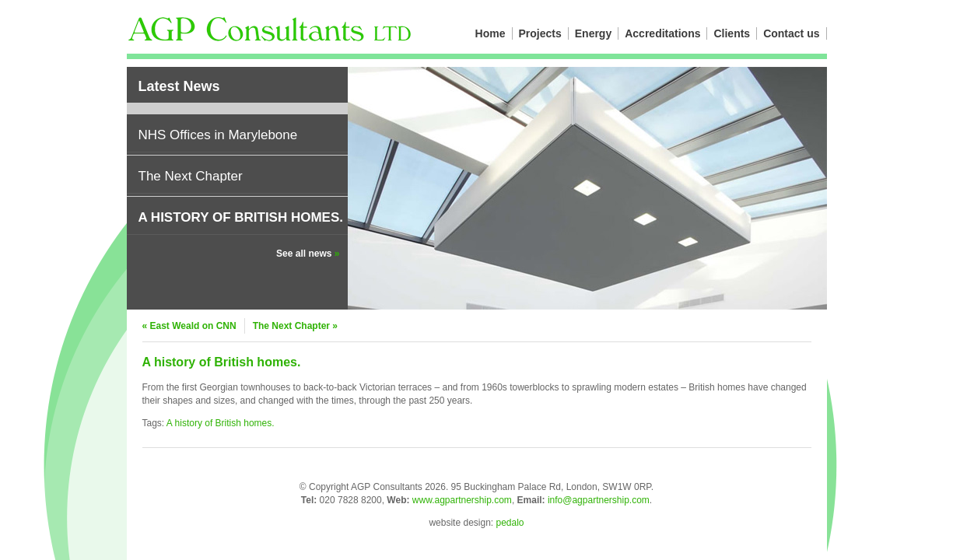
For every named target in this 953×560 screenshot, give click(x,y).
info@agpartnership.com (599, 500)
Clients (732, 33)
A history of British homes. (241, 217)
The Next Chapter (191, 176)
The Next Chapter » (295, 326)
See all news (308, 254)
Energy (593, 33)
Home (491, 33)
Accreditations (662, 33)
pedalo (510, 523)
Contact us (791, 33)
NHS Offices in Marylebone (218, 135)
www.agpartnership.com (462, 500)
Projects (540, 33)
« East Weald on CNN (189, 326)
